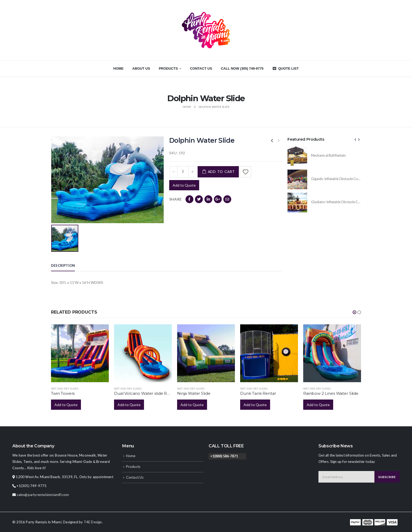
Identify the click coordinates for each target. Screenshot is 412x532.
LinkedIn (208, 199)
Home (118, 68)
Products (168, 68)
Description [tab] (63, 265)
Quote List (285, 68)
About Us (141, 68)
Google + (218, 199)
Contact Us (201, 68)
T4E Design (93, 522)
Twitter (199, 199)
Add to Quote (184, 185)
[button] (354, 312)
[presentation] (356, 139)
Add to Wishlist (246, 172)
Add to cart (221, 172)
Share (175, 199)
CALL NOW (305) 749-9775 (242, 68)
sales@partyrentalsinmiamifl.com (43, 495)
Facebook (189, 199)
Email (227, 199)
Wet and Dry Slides (65, 388)
